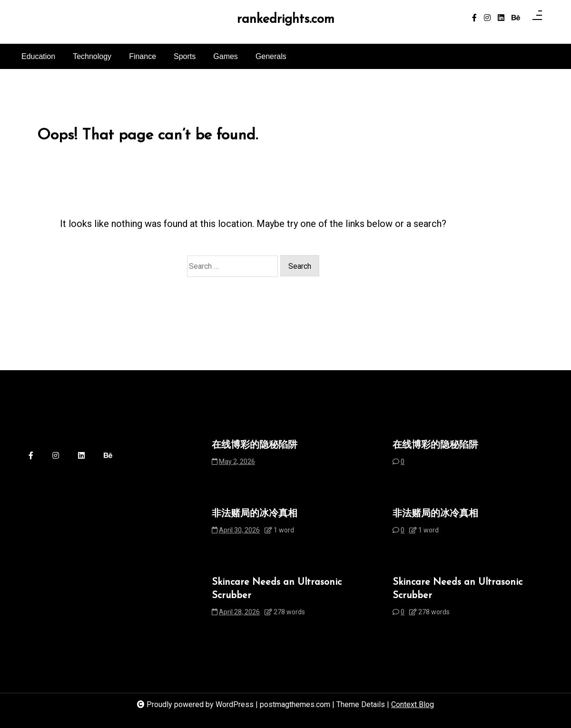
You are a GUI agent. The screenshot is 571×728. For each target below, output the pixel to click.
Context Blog (413, 704)
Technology (92, 56)
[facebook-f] (474, 18)
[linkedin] (501, 18)
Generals (271, 56)
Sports (185, 56)
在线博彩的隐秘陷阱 (255, 445)
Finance (143, 56)
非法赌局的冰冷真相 (255, 514)
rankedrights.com (286, 20)
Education (38, 56)
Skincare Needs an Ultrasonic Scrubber (277, 589)
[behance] (516, 18)
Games (226, 56)
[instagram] (487, 18)
